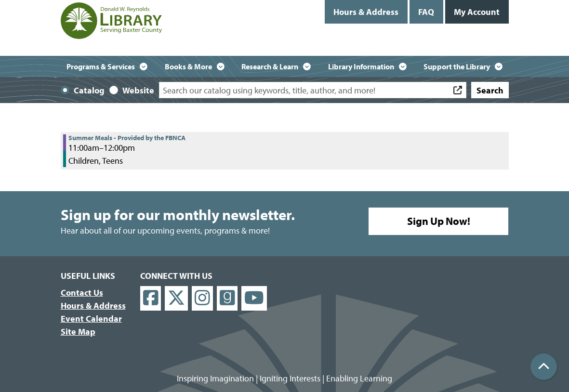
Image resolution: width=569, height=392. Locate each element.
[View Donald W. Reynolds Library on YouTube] (254, 298)
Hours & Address (366, 12)
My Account (477, 12)
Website (138, 90)
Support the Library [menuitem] (457, 66)
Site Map (78, 332)
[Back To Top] (544, 367)
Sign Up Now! (439, 221)
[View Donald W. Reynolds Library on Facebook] (151, 298)
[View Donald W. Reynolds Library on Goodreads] (227, 298)
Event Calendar (91, 319)
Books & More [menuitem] (188, 66)
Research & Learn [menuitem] (270, 66)
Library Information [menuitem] (361, 66)
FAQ (426, 12)
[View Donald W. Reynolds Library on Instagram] (202, 298)
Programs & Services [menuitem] (101, 66)
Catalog (89, 90)
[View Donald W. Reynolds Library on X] (176, 298)
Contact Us (82, 293)
